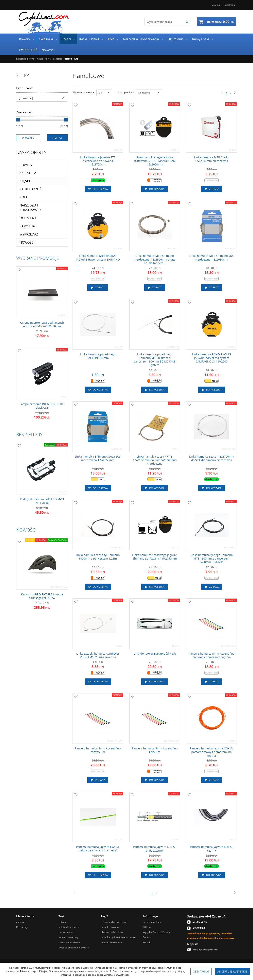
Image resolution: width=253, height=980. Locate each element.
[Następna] (235, 93)
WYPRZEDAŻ (28, 50)
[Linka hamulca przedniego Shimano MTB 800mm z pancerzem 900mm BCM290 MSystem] (155, 360)
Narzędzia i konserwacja (141, 39)
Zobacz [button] (212, 189)
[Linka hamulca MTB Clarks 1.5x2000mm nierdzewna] (211, 159)
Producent (25, 88)
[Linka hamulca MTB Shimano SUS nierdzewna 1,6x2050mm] (211, 258)
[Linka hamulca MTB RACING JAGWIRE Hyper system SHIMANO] (98, 258)
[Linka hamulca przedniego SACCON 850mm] (98, 356)
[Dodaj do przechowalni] (76, 105)
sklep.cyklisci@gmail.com (205, 950)
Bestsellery (29, 434)
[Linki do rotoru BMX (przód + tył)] (155, 654)
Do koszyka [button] (98, 189)
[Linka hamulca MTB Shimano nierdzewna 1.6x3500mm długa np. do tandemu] (155, 259)
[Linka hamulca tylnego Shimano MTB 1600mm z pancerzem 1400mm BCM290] (211, 559)
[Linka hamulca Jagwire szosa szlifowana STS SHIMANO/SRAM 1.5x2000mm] (155, 161)
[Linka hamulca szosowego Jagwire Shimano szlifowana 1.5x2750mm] (155, 557)
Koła (111, 39)
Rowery (25, 39)
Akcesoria (46, 39)
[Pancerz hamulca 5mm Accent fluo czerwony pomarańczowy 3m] (211, 655)
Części (66, 39)
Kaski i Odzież (89, 39)
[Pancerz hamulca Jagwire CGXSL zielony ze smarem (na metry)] (98, 849)
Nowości (48, 50)
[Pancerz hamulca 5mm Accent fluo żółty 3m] (155, 750)
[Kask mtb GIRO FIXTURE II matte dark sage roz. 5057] (42, 596)
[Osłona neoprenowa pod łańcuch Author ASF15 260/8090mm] (42, 324)
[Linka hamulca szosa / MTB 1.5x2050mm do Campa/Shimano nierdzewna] (155, 460)
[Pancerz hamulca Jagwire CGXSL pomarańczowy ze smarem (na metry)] (211, 752)
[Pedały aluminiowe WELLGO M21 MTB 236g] (42, 501)
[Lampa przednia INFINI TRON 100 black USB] (42, 406)
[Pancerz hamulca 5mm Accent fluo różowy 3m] (98, 750)
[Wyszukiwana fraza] (164, 22)
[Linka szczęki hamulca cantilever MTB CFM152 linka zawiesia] (98, 655)
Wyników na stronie (84, 92)
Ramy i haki (201, 39)
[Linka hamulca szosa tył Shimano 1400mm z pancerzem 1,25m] (98, 557)
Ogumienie (176, 39)
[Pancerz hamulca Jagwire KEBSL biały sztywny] (155, 849)
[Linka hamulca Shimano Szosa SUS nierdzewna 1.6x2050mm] (98, 458)
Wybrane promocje (38, 258)
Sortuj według (126, 92)
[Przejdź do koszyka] (220, 22)
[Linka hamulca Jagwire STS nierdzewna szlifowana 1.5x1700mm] (98, 161)
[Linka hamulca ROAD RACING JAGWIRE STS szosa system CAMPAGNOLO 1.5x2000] (211, 358)
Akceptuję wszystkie (232, 971)
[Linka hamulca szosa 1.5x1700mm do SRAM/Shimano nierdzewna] (211, 458)
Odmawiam (201, 971)
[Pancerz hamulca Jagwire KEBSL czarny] (211, 849)
